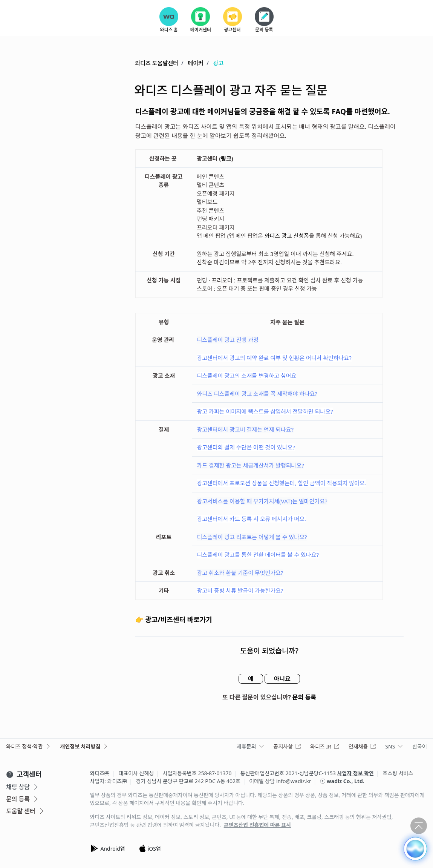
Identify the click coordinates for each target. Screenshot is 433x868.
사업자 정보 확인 (356, 773)
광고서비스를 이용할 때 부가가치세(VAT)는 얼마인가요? (262, 501)
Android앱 (107, 848)
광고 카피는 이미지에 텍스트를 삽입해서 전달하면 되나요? (265, 411)
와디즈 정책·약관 (29, 746)
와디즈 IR (325, 746)
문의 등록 (304, 697)
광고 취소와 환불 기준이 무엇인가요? (240, 573)
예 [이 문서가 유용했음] (251, 679)
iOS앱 (150, 848)
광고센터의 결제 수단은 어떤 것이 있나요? (246, 447)
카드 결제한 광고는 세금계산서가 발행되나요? (250, 465)
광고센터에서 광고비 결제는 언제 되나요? (245, 429)
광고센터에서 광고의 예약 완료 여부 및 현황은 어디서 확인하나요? (274, 358)
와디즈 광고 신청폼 (287, 236)
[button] (415, 849)
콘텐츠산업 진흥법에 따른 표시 (257, 825)
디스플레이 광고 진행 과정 (228, 340)
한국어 (420, 746)
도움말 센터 (26, 811)
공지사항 (288, 746)
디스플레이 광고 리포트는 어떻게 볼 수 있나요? (252, 537)
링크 (226, 158)
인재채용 (363, 746)
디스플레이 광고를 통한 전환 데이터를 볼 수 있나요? (258, 555)
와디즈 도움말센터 (157, 63)
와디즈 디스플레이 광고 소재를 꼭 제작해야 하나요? (257, 394)
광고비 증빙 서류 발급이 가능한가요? (240, 590)
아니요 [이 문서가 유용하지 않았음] (282, 679)
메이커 (196, 63)
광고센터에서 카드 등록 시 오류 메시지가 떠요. (251, 519)
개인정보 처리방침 (85, 746)
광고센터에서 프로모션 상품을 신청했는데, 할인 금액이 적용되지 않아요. (281, 483)
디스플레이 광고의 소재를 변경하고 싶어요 (246, 376)
